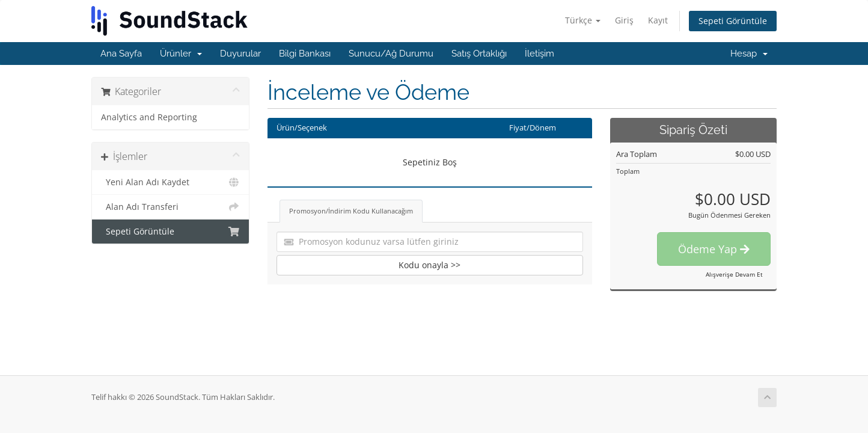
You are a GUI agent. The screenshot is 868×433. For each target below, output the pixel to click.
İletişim (539, 54)
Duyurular (240, 54)
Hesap (749, 54)
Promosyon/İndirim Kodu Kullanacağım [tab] (351, 211)
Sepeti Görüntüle (733, 21)
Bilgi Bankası (305, 54)
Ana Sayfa (121, 54)
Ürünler (181, 54)
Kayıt (658, 20)
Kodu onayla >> (429, 265)
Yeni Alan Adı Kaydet (170, 182)
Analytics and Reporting (149, 117)
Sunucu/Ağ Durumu (391, 54)
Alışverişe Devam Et (734, 274)
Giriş (624, 20)
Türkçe (583, 20)
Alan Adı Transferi (170, 207)
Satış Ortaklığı (479, 54)
